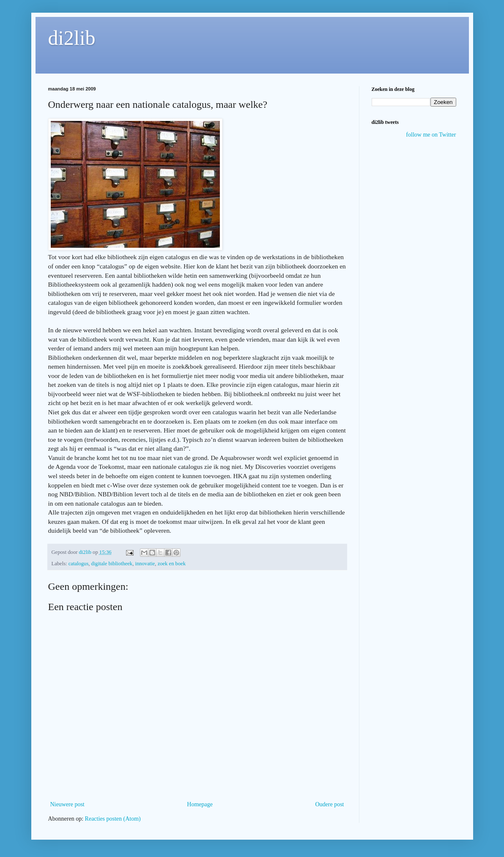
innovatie (145, 564)
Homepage (200, 804)
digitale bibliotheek (112, 564)
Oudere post (329, 804)
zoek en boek (172, 564)
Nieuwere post (67, 804)
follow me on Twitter (431, 135)
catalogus (79, 564)
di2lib (72, 38)
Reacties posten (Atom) (113, 819)
